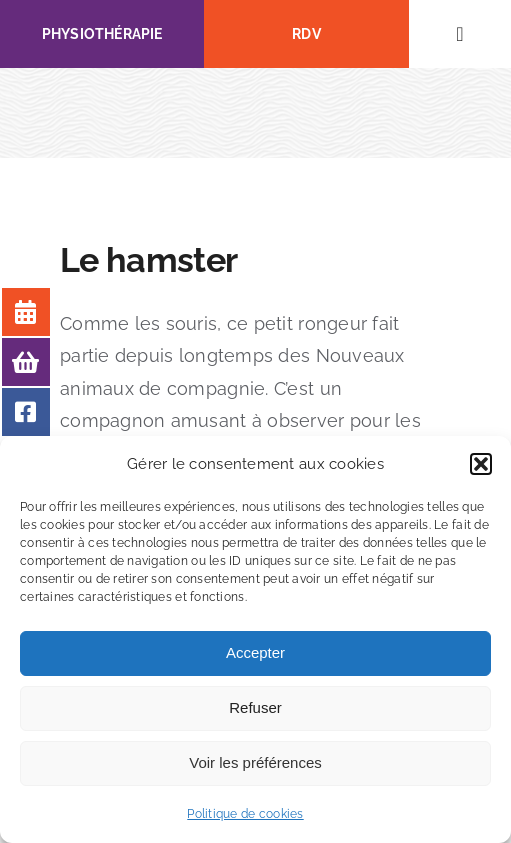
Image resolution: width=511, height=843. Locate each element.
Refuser (255, 707)
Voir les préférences (255, 762)
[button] (481, 464)
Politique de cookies (245, 814)
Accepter (255, 652)
